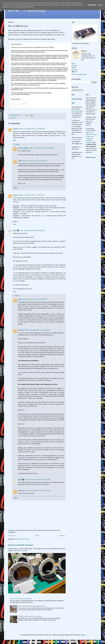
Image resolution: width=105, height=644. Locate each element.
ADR (14, 118)
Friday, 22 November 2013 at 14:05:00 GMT (34, 161)
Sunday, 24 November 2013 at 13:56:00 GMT (37, 480)
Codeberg (74, 70)
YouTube (74, 66)
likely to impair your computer (91, 136)
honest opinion (76, 111)
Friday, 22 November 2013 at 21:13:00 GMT (37, 330)
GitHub (74, 68)
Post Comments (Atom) (23, 539)
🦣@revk (74, 72)
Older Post (62, 536)
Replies (17, 144)
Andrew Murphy (23, 148)
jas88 (20, 299)
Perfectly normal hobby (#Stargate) (21, 545)
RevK (15, 231)
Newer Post (12, 536)
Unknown (16, 129)
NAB (19, 161)
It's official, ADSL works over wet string (30, 616)
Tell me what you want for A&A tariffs (21, 599)
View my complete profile (79, 74)
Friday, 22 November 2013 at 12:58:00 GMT (32, 129)
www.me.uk (75, 140)
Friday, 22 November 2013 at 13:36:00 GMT (41, 148)
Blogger (83, 635)
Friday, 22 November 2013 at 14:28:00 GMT (32, 195)
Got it (101, 5)
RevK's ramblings (27, 10)
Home (37, 536)
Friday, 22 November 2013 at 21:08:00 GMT (34, 299)
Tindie (73, 64)
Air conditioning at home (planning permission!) (32, 606)
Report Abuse (91, 157)
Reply (15, 140)
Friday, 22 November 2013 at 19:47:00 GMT (32, 231)
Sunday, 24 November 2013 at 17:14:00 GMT (37, 491)
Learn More (92, 5)
